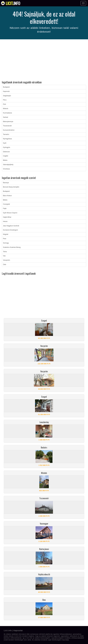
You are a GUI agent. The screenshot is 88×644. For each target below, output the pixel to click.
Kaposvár (6, 91)
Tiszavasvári (7, 126)
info (13, 3)
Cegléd (6, 156)
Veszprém (7, 260)
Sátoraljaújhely (8, 165)
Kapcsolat (18, 631)
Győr (5, 143)
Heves (5, 221)
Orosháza (6, 169)
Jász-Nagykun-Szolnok (11, 226)
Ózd (4, 104)
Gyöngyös (7, 147)
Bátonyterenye (8, 122)
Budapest (6, 87)
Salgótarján (7, 96)
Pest (5, 239)
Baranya (6, 183)
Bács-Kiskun (7, 196)
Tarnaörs (6, 134)
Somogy (6, 243)
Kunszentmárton (9, 130)
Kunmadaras (8, 113)
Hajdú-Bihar (7, 217)
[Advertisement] (44, 60)
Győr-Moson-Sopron (10, 213)
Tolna (5, 252)
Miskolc (6, 109)
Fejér (5, 208)
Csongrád (6, 204)
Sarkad (6, 117)
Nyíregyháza (7, 139)
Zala (5, 264)
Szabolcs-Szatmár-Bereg (12, 247)
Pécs (5, 100)
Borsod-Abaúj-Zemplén (11, 187)
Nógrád (6, 234)
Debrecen (6, 152)
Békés (5, 160)
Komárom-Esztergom (10, 230)
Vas (4, 256)
